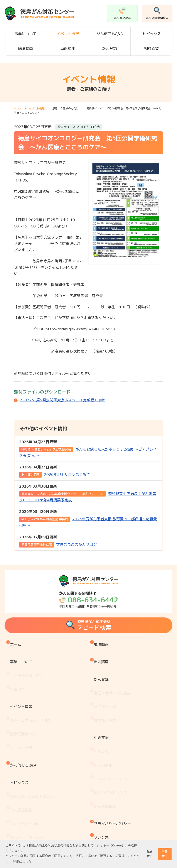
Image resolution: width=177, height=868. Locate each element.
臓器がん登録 (106, 693)
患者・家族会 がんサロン (33, 796)
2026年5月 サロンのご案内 (55, 471)
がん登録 (110, 48)
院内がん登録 (106, 684)
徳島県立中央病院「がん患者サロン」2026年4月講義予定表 (88, 493)
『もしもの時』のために (31, 778)
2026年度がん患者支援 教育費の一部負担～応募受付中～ (88, 518)
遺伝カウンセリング (112, 740)
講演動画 (25, 48)
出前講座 (68, 48)
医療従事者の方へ (26, 700)
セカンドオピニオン (112, 731)
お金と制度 (20, 805)
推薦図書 (19, 833)
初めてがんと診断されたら (33, 742)
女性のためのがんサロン (58, 541)
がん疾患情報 (22, 751)
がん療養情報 (22, 815)
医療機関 (19, 787)
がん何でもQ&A (110, 34)
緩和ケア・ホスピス (28, 769)
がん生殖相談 (106, 749)
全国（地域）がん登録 (113, 675)
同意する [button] (165, 854)
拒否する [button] (150, 854)
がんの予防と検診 (26, 760)
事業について (25, 34)
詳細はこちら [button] (22, 861)
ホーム (17, 642)
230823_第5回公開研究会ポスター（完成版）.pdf (62, 400)
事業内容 (19, 671)
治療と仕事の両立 (26, 823)
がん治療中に (106, 722)
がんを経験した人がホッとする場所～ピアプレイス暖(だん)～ (88, 448)
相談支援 (152, 48)
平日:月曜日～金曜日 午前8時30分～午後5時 (89, 600)
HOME (18, 108)
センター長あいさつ (28, 662)
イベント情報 (68, 34)
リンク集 (102, 771)
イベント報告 (22, 709)
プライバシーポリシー (113, 762)
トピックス (152, 34)
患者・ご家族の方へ (32, 691)
